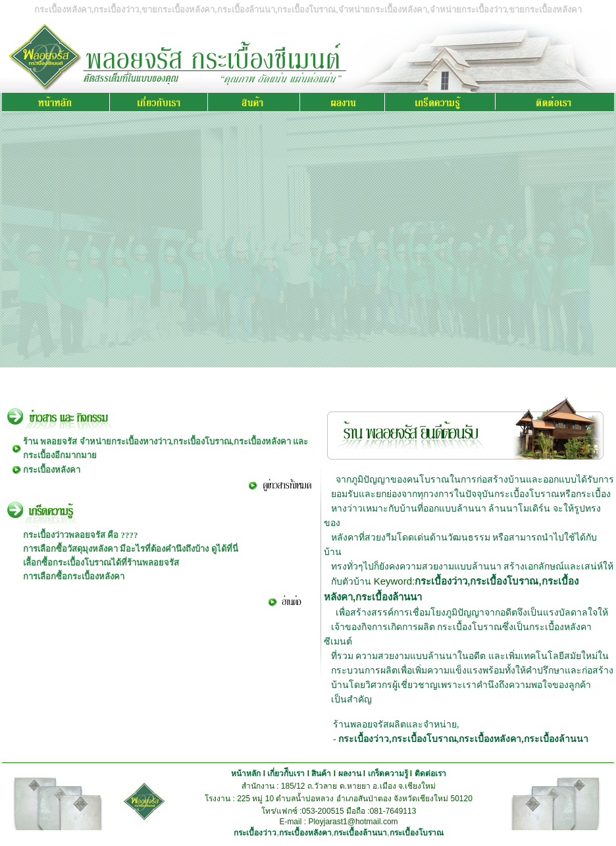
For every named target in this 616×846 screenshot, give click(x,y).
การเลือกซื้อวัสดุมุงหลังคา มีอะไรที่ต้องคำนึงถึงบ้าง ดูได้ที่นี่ (131, 549)
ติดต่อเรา (430, 774)
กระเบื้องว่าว (441, 581)
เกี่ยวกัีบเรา (286, 774)
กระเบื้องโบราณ (504, 581)
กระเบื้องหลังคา (52, 470)
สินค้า (321, 774)
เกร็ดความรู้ (388, 774)
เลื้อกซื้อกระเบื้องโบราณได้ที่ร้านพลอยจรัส (101, 563)
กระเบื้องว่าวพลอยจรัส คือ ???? (81, 535)
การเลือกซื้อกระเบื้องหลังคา (74, 576)
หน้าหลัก (246, 774)
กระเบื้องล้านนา (389, 597)
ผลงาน (350, 774)
